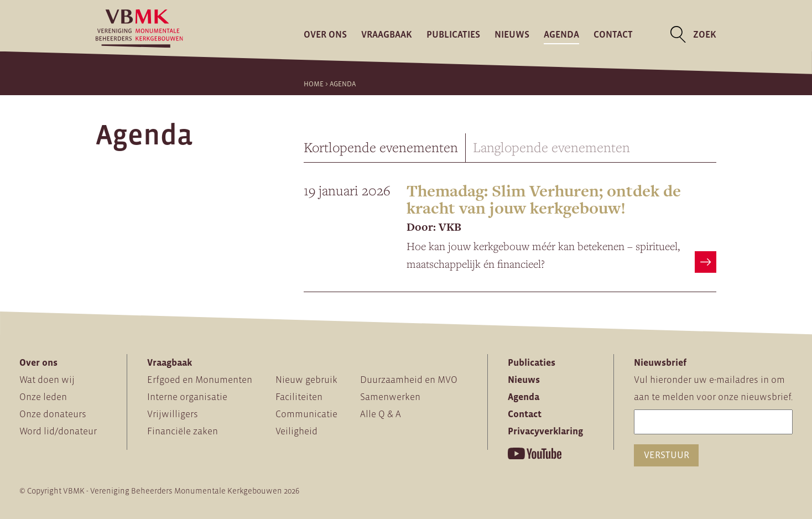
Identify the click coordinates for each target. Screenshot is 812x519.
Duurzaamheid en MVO (409, 380)
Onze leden (43, 397)
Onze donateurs (53, 414)
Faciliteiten (299, 397)
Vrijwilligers (173, 414)
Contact (613, 34)
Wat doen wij (47, 380)
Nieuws (512, 34)
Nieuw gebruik (306, 380)
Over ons (325, 34)
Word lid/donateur (58, 431)
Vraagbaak (387, 34)
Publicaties (453, 34)
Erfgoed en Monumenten (200, 380)
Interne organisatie (187, 397)
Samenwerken (390, 397)
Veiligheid (296, 431)
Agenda (561, 34)
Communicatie (306, 414)
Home (314, 84)
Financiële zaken (183, 431)
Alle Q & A (381, 414)
